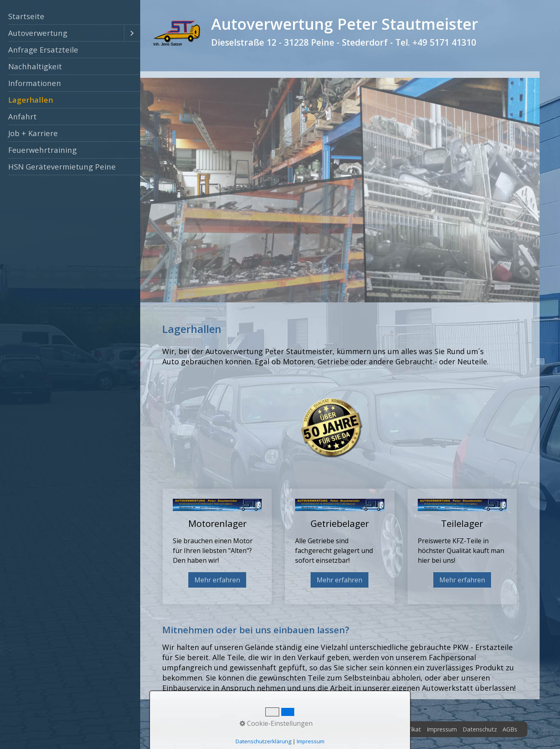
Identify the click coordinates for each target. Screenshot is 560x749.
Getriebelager (340, 546)
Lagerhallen (31, 100)
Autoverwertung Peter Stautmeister (345, 24)
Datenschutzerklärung (263, 741)
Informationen (35, 83)
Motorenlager (217, 546)
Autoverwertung (38, 33)
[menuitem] (70, 17)
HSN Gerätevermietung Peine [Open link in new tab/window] (62, 166)
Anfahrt (22, 116)
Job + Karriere (33, 133)
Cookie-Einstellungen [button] (276, 723)
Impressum (442, 729)
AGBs (510, 729)
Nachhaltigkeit (35, 66)
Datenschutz (480, 729)
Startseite (26, 16)
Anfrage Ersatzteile (43, 50)
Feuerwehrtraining (42, 150)
